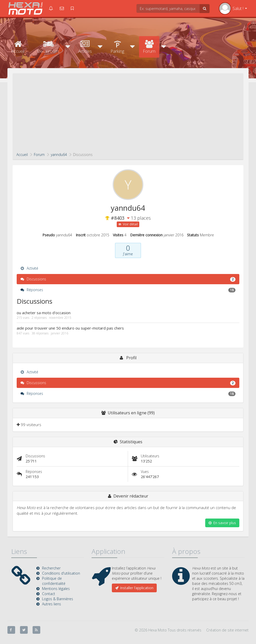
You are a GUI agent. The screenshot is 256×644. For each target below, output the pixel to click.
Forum (149, 47)
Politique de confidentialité (54, 581)
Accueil (18, 47)
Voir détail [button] (128, 224)
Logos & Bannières (58, 599)
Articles (85, 47)
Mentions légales (56, 589)
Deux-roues (48, 47)
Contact (49, 594)
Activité (29, 268)
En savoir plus (222, 523)
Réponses (128, 290)
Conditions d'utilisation (61, 573)
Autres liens (52, 604)
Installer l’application (134, 588)
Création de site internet (227, 630)
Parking (117, 47)
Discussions (128, 279)
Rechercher (51, 568)
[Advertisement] (128, 114)
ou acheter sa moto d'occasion (44, 313)
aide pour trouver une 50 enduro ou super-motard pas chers (70, 328)
